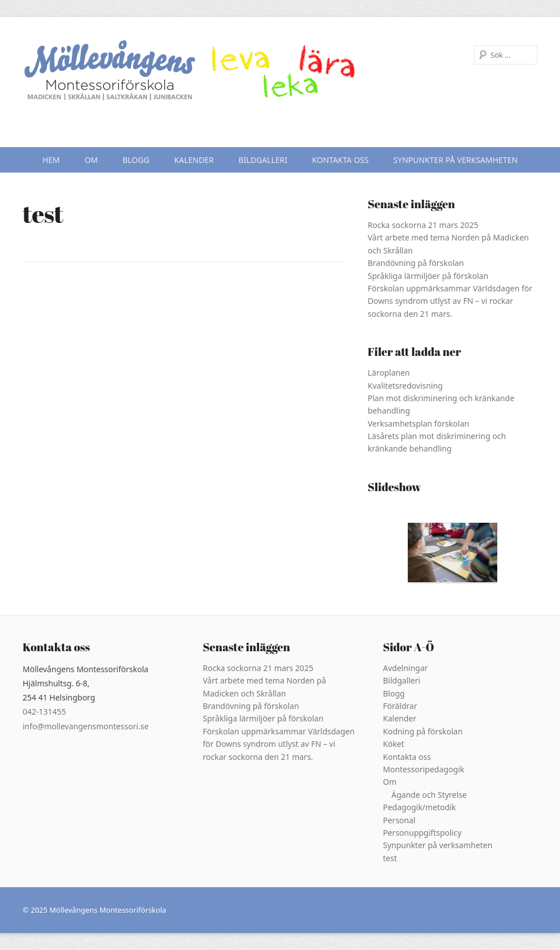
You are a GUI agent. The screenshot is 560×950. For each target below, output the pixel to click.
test (390, 858)
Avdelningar (405, 668)
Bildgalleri (263, 160)
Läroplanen (389, 373)
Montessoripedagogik (424, 769)
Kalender (194, 160)
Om (91, 160)
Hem (51, 160)
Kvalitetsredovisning (405, 386)
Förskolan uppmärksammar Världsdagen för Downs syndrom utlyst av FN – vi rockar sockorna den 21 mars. (450, 301)
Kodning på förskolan (423, 731)
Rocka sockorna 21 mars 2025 (423, 225)
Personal (399, 820)
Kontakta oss (341, 160)
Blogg (136, 160)
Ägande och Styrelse (429, 795)
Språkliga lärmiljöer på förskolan (428, 276)
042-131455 (44, 712)
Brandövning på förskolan (416, 263)
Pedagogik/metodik (419, 807)
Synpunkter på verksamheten (455, 160)
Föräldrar (400, 706)
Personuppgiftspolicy (422, 833)
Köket (394, 744)
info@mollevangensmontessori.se (86, 726)
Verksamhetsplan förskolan (418, 424)
